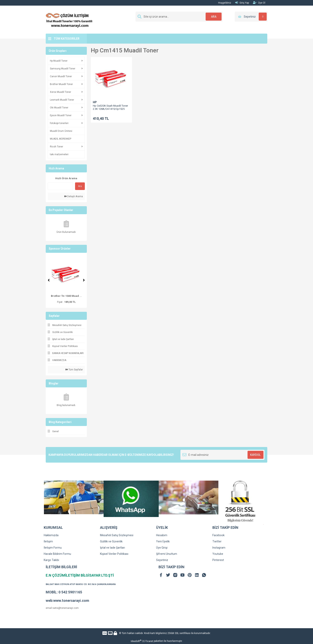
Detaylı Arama (74, 196)
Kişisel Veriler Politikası (114, 554)
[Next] (84, 280)
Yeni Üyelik (163, 541)
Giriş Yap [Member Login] (242, 3)
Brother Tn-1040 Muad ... (66, 296)
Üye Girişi (162, 548)
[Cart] (251, 17)
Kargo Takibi (51, 560)
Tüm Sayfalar (74, 370)
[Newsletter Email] (222, 455)
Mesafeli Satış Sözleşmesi (117, 535)
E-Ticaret (148, 641)
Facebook (218, 535)
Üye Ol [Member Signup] (259, 3)
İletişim (48, 541)
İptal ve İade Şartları (112, 548)
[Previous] (49, 280)
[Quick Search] (60, 186)
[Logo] (69, 19)
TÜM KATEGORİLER (67, 39)
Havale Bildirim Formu (57, 554)
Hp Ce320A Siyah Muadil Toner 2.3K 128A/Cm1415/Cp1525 (110, 107)
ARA (214, 17)
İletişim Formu (53, 548)
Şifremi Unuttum (167, 554)
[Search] (179, 17)
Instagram (219, 548)
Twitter (217, 541)
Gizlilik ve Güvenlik (111, 541)
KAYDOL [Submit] (255, 455)
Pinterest (218, 560)
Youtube (218, 554)
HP (95, 102)
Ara (80, 186)
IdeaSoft (136, 641)
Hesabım (162, 535)
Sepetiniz (162, 560)
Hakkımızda (51, 535)
